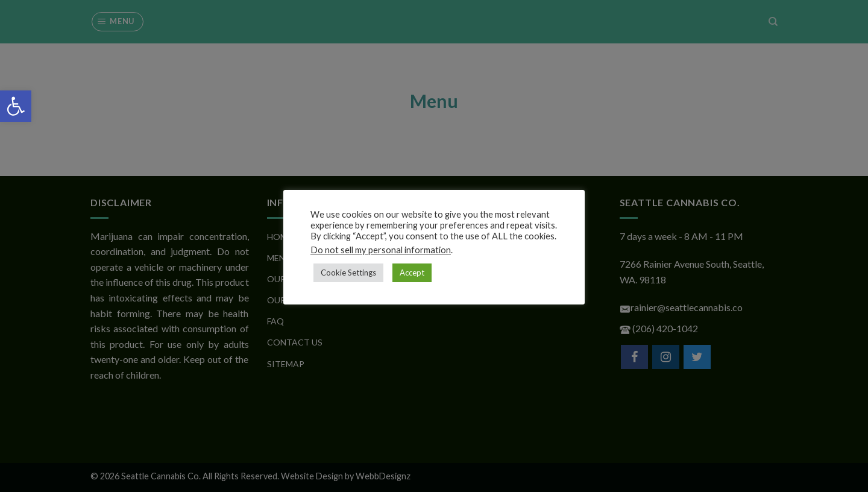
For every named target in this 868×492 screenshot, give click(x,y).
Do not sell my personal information (381, 250)
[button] (16, 106)
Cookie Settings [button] (348, 273)
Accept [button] (412, 273)
